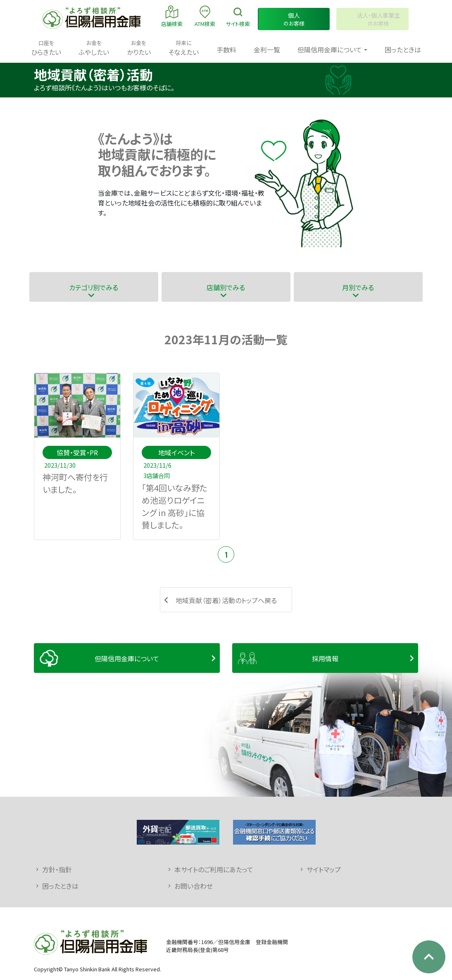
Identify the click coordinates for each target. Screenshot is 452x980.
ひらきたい (46, 48)
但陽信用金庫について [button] (330, 50)
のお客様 (294, 19)
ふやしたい (94, 48)
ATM (205, 16)
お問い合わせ (194, 886)
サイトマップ (324, 869)
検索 (238, 16)
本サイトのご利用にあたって (214, 869)
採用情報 (325, 658)
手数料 (226, 50)
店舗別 (226, 287)
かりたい (139, 48)
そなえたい (183, 48)
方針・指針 (57, 869)
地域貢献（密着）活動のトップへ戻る (226, 600)
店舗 (172, 16)
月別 (358, 287)
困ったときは (403, 50)
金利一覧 (267, 50)
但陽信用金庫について (127, 658)
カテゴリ (94, 287)
